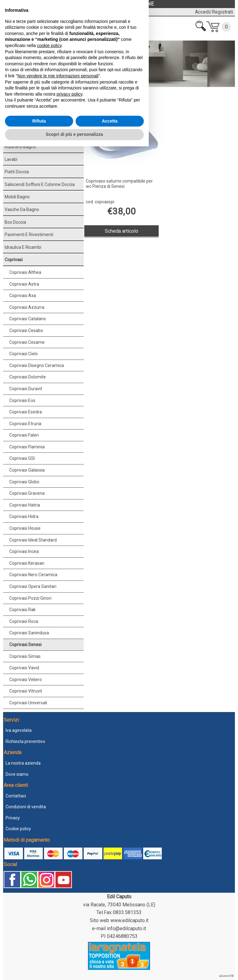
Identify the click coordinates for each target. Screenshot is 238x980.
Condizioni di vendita (26, 807)
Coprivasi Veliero (26, 680)
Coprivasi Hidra (24, 516)
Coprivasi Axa (23, 296)
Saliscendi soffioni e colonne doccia (40, 184)
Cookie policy (18, 829)
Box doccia (15, 222)
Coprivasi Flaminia (27, 447)
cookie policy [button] (49, 879)
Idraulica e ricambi (23, 247)
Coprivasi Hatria (25, 505)
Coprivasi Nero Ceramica (33, 575)
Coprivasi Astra (24, 284)
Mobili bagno (17, 197)
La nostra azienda (23, 763)
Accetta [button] (110, 955)
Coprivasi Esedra (26, 412)
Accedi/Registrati (214, 12)
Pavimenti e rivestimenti (29, 235)
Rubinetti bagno (20, 147)
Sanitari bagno (19, 122)
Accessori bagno (21, 134)
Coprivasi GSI (22, 458)
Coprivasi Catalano (28, 319)
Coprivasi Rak (22, 610)
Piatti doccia (17, 172)
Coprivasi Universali (28, 703)
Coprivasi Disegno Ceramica (37, 365)
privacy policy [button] (70, 928)
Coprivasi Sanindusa (29, 633)
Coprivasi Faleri (24, 435)
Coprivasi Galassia (27, 470)
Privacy (13, 818)
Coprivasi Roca (24, 621)
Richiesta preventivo (25, 741)
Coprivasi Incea (24, 551)
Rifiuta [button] (39, 955)
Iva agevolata (19, 730)
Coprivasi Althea (25, 272)
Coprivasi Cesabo (26, 330)
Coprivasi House (25, 528)
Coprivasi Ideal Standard (33, 540)
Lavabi (11, 159)
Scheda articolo (121, 231)
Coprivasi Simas (25, 656)
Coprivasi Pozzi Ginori (30, 598)
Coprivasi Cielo (24, 354)
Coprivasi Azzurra (27, 307)
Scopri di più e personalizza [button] (74, 968)
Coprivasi (24, 94)
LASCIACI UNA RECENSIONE (119, 4)
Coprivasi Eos (22, 400)
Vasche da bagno (22, 209)
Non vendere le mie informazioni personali (58, 909)
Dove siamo (17, 774)
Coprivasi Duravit (26, 389)
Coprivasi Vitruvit (26, 691)
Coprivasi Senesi (25, 645)
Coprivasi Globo (24, 482)
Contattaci (16, 796)
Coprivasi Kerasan (27, 563)
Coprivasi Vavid (24, 668)
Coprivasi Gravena (27, 493)
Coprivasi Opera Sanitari (33, 586)
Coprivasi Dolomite (28, 377)
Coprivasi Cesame (27, 342)
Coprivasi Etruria (25, 424)
